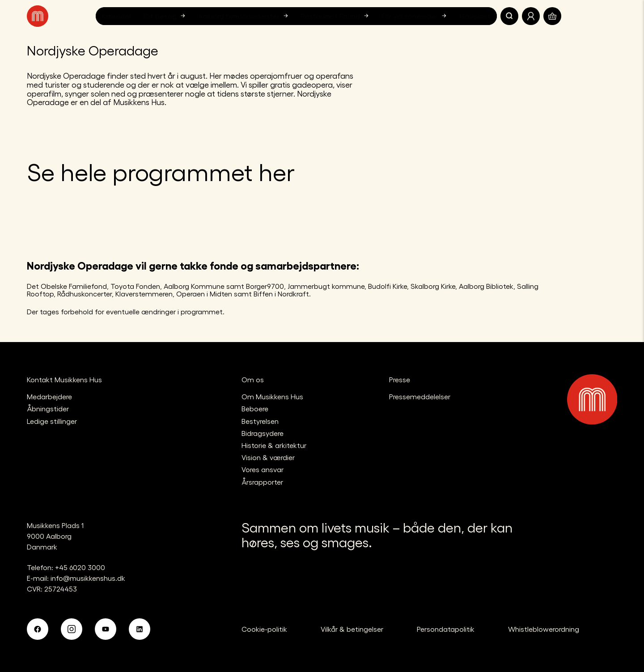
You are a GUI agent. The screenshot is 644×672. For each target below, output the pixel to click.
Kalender (117, 16)
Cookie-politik (264, 629)
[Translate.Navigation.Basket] (552, 16)
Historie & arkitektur (274, 445)
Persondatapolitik (446, 629)
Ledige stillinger (52, 421)
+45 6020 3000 (80, 567)
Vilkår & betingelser (352, 629)
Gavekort (475, 16)
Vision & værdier (268, 457)
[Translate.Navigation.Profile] (531, 16)
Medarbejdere (49, 396)
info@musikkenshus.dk (88, 578)
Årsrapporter (262, 482)
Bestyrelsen (260, 421)
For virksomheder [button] (415, 16)
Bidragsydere (263, 433)
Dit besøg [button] (166, 16)
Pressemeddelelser (420, 396)
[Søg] (509, 16)
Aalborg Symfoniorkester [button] (244, 16)
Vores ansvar (263, 469)
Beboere (255, 408)
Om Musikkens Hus (272, 396)
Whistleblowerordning (544, 629)
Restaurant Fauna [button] (336, 16)
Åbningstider (48, 408)
